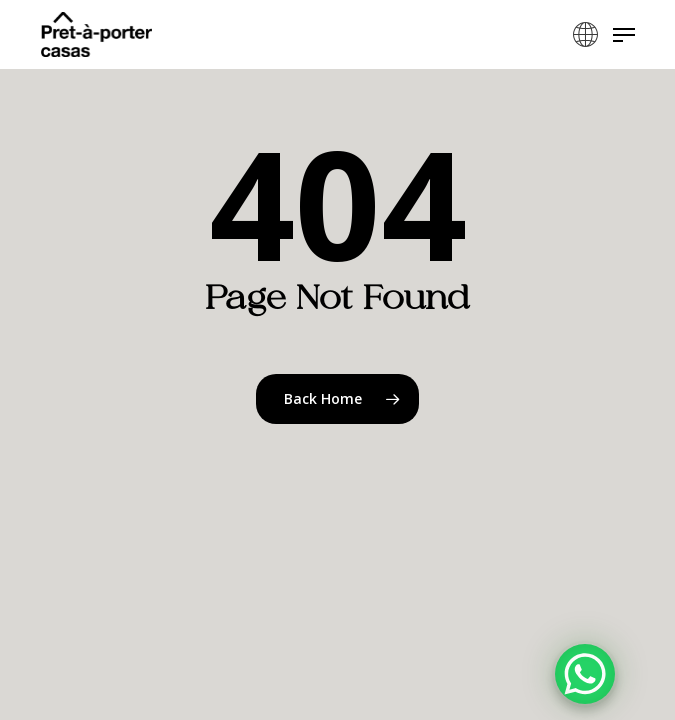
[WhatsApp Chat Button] (585, 674)
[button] (624, 35)
